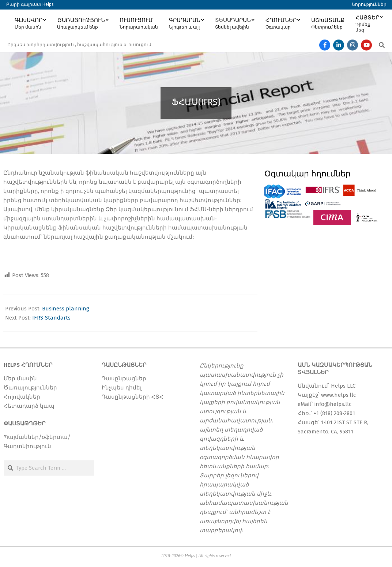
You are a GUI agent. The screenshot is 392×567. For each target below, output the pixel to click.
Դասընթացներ (124, 378)
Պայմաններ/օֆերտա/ (37, 437)
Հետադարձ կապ (29, 406)
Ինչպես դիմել (122, 388)
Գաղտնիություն (27, 446)
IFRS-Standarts (51, 318)
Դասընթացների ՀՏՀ (133, 397)
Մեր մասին (20, 378)
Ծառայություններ (30, 388)
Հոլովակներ (22, 397)
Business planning (66, 309)
